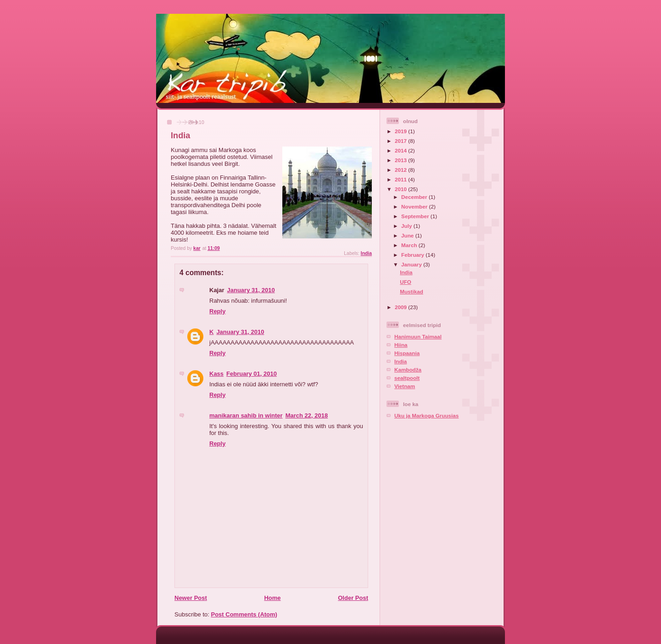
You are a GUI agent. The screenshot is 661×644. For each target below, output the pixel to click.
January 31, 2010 (251, 290)
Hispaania (407, 353)
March (410, 245)
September (416, 216)
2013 (401, 160)
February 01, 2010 (252, 374)
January (412, 264)
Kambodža (408, 370)
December (415, 197)
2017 (401, 141)
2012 (401, 170)
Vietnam (405, 386)
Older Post (353, 598)
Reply (217, 311)
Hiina (401, 345)
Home (272, 598)
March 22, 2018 (307, 415)
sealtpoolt (407, 378)
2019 (401, 131)
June (408, 235)
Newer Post (191, 598)
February (413, 255)
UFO (406, 282)
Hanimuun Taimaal (418, 336)
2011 (401, 179)
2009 (401, 307)
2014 (401, 150)
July (407, 226)
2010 (401, 189)
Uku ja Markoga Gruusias (426, 415)
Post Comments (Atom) (244, 614)
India (366, 253)
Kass (216, 374)
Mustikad (412, 291)
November (415, 206)
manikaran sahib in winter (246, 415)
